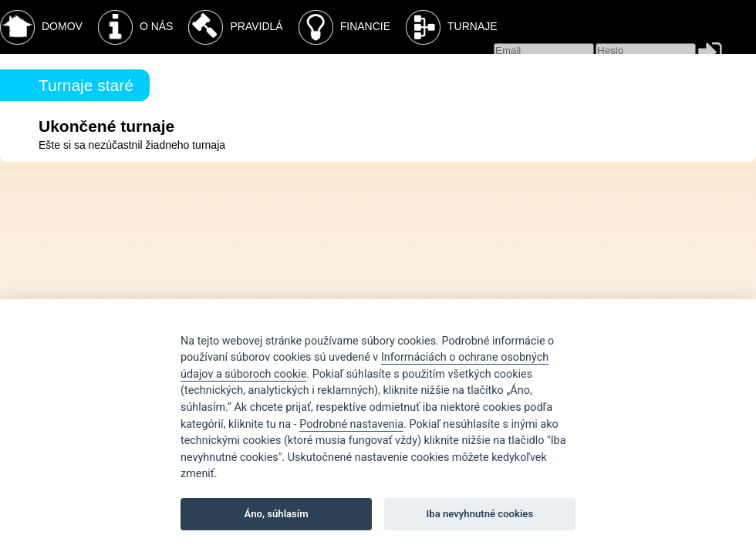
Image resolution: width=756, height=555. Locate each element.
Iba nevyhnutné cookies (480, 514)
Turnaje (452, 27)
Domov (41, 27)
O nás (136, 27)
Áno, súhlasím (277, 514)
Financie (344, 27)
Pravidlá (235, 27)
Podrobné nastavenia (351, 424)
